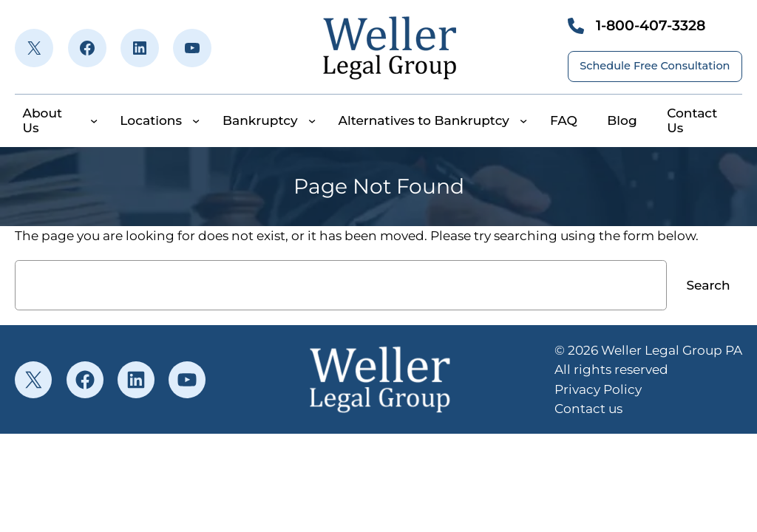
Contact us (588, 408)
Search (708, 285)
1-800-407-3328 (651, 25)
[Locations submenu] (196, 120)
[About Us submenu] (94, 120)
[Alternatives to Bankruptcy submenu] (523, 120)
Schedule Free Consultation (655, 66)
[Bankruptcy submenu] (312, 120)
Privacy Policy (598, 389)
